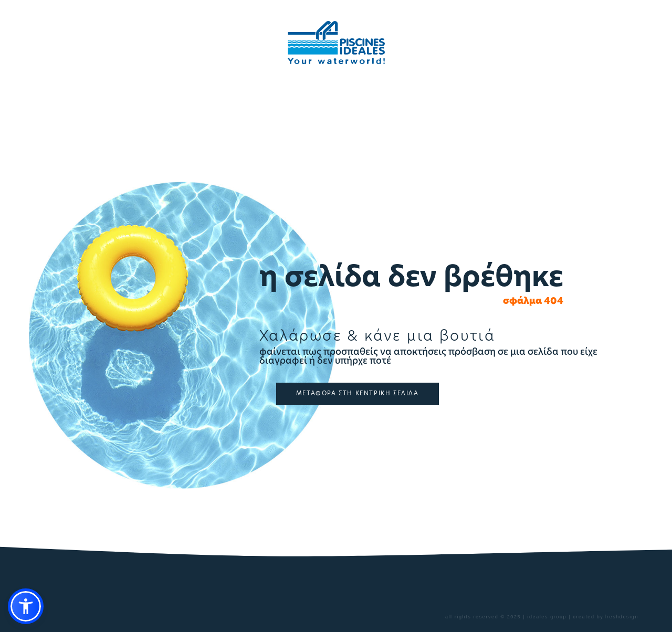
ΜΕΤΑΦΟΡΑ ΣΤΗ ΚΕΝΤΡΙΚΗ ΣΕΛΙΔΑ (358, 394)
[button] (26, 606)
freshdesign (622, 617)
